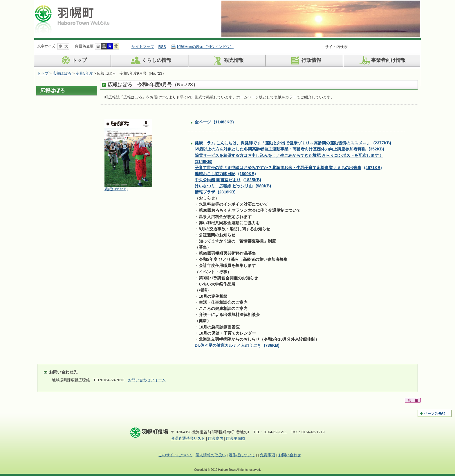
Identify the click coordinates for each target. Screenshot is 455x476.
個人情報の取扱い (211, 455)
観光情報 (227, 60)
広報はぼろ (62, 73)
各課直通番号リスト (188, 438)
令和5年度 (84, 73)
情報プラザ (215, 192)
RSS (162, 47)
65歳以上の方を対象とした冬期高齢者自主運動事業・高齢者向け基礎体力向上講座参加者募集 (289, 149)
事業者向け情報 (382, 60)
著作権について (242, 455)
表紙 (116, 189)
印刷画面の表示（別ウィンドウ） (205, 47)
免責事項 (268, 455)
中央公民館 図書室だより (228, 180)
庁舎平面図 (235, 438)
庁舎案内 (216, 438)
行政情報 (305, 60)
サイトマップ (143, 47)
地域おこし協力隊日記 (225, 174)
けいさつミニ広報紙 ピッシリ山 (233, 186)
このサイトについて (175, 455)
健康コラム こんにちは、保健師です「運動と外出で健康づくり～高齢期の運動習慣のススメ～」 (293, 143)
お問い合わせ (290, 455)
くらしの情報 (150, 60)
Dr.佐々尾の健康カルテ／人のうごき (237, 345)
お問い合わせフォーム (147, 380)
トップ (73, 60)
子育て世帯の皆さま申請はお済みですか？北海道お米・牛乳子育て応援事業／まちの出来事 (288, 168)
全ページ (214, 122)
